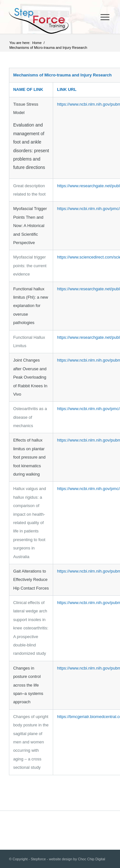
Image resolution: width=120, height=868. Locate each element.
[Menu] (105, 17)
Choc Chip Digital (92, 859)
